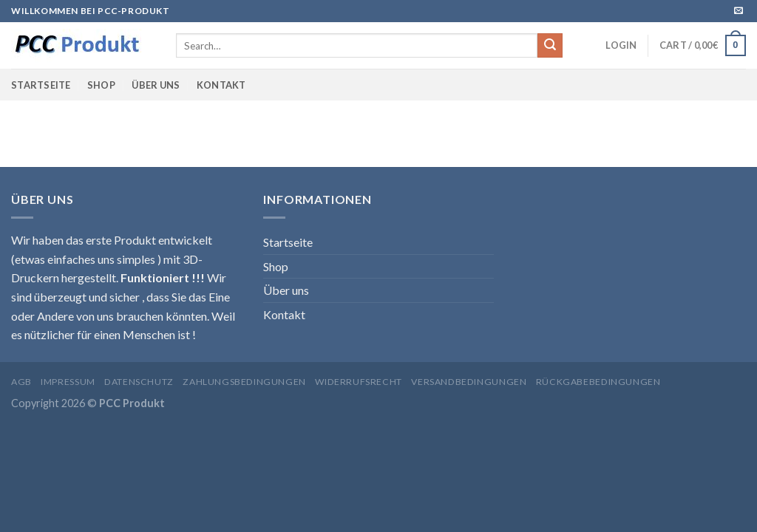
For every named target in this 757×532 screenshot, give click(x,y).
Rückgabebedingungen (598, 382)
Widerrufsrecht (359, 382)
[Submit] (550, 46)
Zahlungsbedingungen (244, 382)
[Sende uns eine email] (739, 11)
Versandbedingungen (469, 382)
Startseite (41, 85)
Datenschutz (139, 382)
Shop (101, 85)
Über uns (156, 85)
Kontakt (221, 85)
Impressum (68, 382)
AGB (21, 382)
